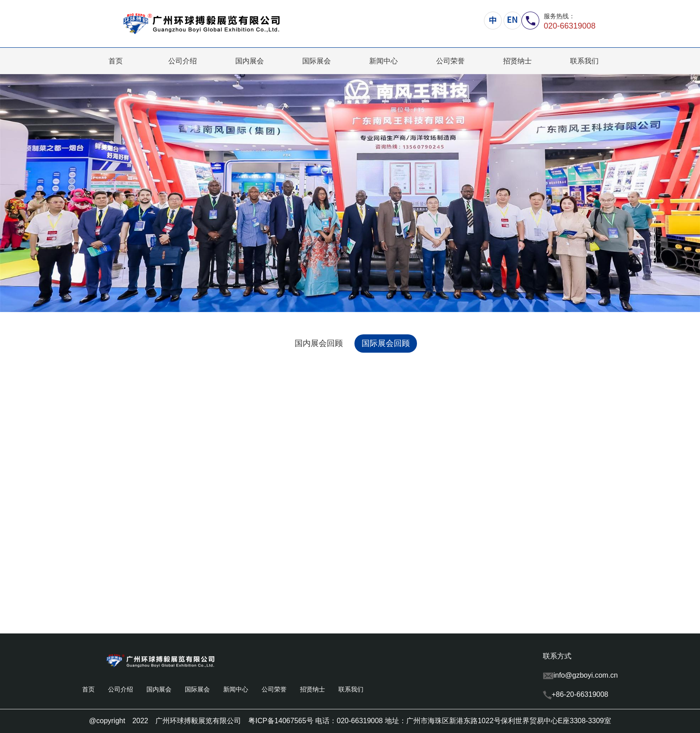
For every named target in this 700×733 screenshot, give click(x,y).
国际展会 (317, 61)
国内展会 (250, 61)
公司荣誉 (450, 61)
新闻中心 (383, 61)
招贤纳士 (517, 61)
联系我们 (584, 61)
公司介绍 (183, 61)
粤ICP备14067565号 (281, 721)
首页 (116, 61)
